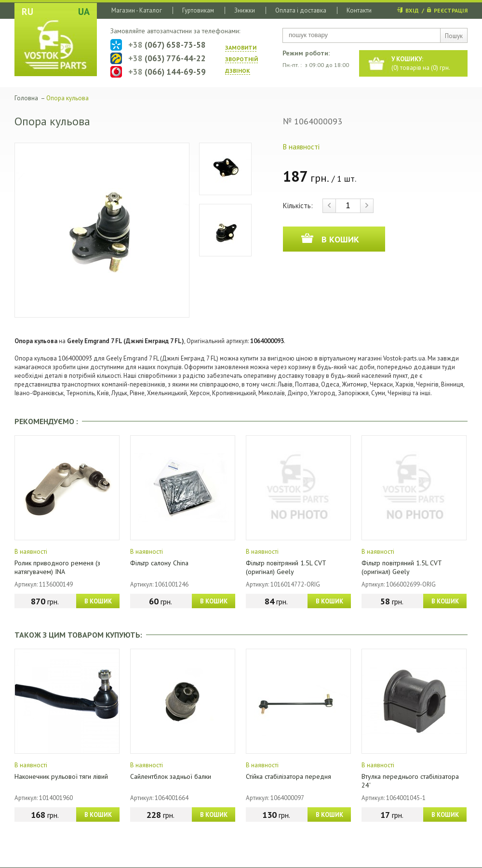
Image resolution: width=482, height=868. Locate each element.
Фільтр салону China (159, 563)
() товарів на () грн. (421, 63)
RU (27, 12)
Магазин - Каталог (137, 10)
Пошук (454, 36)
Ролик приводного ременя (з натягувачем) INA (57, 567)
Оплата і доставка (301, 10)
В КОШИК (98, 601)
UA (84, 12)
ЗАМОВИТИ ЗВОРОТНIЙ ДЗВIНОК (241, 59)
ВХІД (412, 10)
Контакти (359, 10)
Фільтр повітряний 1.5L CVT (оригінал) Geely (286, 567)
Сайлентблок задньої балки (171, 776)
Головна (26, 98)
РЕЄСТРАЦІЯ (451, 10)
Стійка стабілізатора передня (288, 776)
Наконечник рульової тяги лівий (61, 776)
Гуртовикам (198, 10)
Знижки (245, 10)
